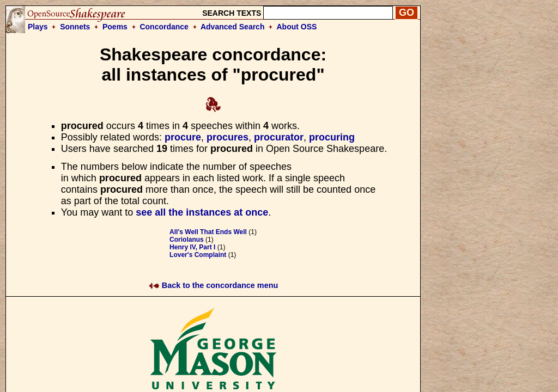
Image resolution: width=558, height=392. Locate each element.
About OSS (297, 27)
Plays (38, 27)
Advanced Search (233, 27)
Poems (115, 27)
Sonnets (75, 27)
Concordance (164, 27)
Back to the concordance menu (213, 285)
